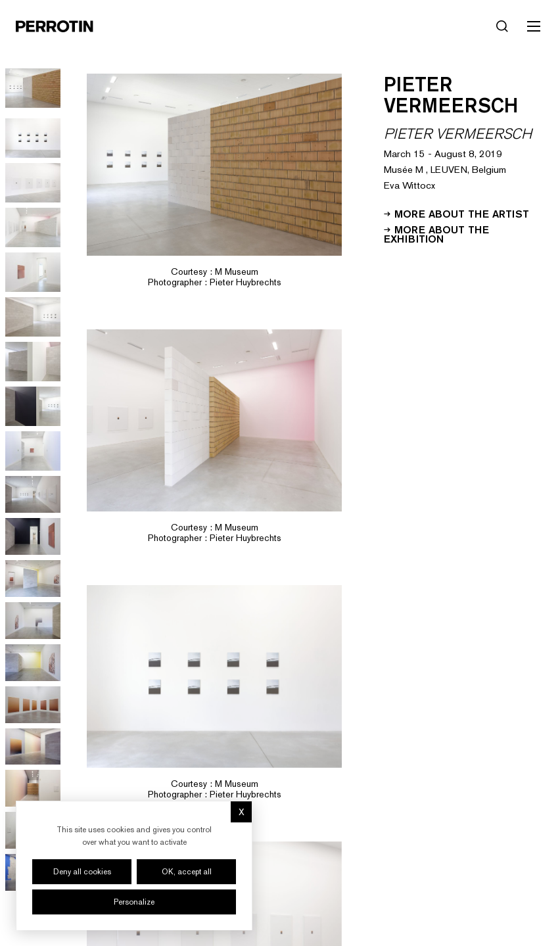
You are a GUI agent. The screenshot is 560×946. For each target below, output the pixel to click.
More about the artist (456, 213)
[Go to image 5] (33, 227)
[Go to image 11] (33, 494)
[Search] (502, 26)
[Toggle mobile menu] (534, 26)
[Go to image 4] (33, 183)
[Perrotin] (55, 26)
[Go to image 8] (33, 362)
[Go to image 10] (33, 451)
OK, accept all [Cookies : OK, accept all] (187, 872)
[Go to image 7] (33, 317)
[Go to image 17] (33, 747)
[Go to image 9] (33, 406)
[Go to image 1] (33, 88)
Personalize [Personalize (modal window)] (134, 902)
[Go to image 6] (33, 272)
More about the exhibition (436, 233)
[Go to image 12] (33, 536)
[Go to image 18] (33, 788)
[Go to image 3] (33, 138)
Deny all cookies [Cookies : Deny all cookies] (82, 872)
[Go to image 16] (33, 705)
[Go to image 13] (33, 579)
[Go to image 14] (33, 621)
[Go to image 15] (33, 663)
